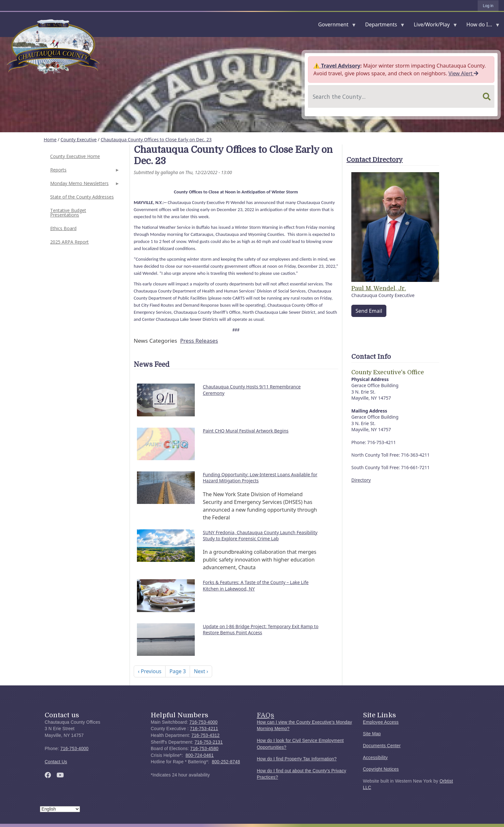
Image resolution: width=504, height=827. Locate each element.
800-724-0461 (200, 755)
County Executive (78, 139)
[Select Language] (60, 809)
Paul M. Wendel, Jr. (379, 288)
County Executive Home (75, 156)
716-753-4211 (204, 729)
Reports (84, 172)
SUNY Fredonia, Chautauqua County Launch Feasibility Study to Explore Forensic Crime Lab (260, 536)
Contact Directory (375, 160)
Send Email (369, 311)
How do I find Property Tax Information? (297, 759)
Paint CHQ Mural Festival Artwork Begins (246, 431)
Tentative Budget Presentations (68, 213)
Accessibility (375, 758)
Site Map (372, 734)
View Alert (463, 73)
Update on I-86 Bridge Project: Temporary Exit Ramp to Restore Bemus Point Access (261, 630)
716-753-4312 (205, 735)
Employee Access (381, 722)
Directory (361, 480)
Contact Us (56, 762)
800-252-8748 (226, 762)
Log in (488, 6)
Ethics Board (63, 228)
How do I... (481, 26)
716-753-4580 (204, 749)
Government (335, 26)
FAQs (265, 715)
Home (50, 139)
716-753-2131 (209, 742)
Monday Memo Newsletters (84, 185)
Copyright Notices (381, 769)
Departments (382, 26)
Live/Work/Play (433, 26)
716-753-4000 (75, 749)
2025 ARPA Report (69, 242)
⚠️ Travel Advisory (337, 66)
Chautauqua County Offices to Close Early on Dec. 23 (156, 139)
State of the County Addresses (82, 197)
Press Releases (199, 341)
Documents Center (382, 746)
